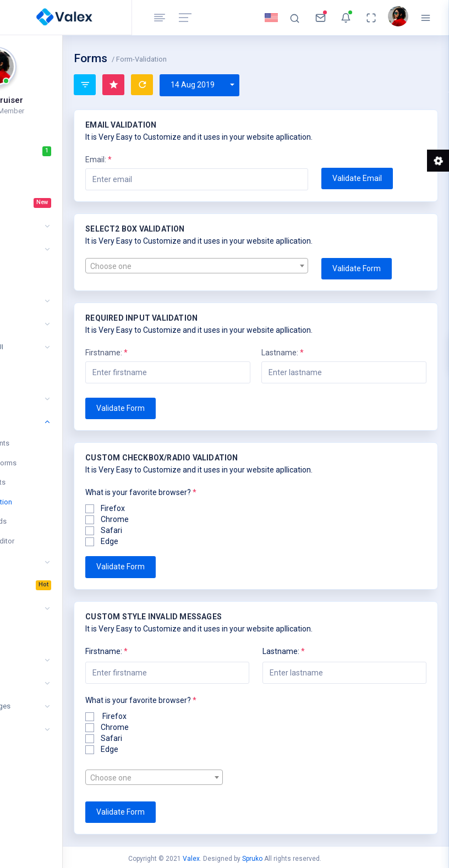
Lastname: (317, 353)
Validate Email (380, 178)
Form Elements (55, 443)
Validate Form (380, 268)
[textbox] (243, 266)
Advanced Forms (59, 463)
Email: (168, 160)
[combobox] (243, 266)
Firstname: (176, 353)
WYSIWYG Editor (58, 541)
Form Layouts (53, 482)
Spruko (252, 859)
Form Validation (56, 502)
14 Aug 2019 (262, 85)
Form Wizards (54, 521)
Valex (191, 859)
